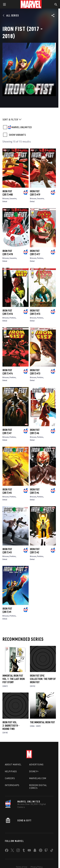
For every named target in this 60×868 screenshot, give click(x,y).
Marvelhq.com (38, 778)
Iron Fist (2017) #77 (35, 253)
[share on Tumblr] (24, 851)
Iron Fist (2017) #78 (8, 253)
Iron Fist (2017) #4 (35, 491)
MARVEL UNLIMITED (22, 127)
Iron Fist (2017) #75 (35, 312)
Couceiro (13, 198)
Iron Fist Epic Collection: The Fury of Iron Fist (43, 679)
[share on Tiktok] (52, 851)
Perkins (40, 258)
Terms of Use (22, 867)
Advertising (36, 764)
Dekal (5, 201)
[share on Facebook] (7, 851)
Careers (10, 778)
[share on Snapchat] (35, 851)
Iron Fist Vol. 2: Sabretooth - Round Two (11, 726)
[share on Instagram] (18, 851)
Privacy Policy (37, 867)
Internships (12, 785)
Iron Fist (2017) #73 (35, 372)
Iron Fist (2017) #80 (8, 193)
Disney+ (34, 771)
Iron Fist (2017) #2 (35, 551)
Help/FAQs (11, 771)
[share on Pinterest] (41, 851)
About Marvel (13, 764)
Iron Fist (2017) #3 (7, 551)
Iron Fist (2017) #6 (35, 431)
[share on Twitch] (46, 851)
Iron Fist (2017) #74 (8, 372)
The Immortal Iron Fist (42, 722)
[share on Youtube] (29, 851)
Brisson (6, 198)
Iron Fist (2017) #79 (35, 193)
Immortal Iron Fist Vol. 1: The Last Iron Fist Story (14, 679)
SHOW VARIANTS (17, 135)
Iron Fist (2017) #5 (7, 491)
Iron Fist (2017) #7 (7, 431)
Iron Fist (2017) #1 (7, 610)
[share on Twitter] (12, 851)
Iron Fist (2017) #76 (8, 312)
